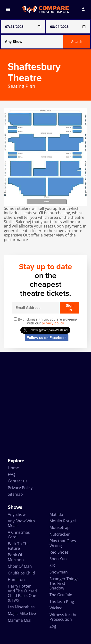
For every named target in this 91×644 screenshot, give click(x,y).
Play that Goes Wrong (63, 543)
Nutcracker (60, 534)
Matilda (56, 514)
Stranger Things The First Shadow (64, 584)
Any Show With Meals (21, 523)
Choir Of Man (20, 566)
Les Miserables (21, 607)
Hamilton (16, 580)
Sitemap (15, 494)
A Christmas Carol (19, 535)
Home (13, 468)
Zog (53, 626)
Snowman (59, 572)
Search (77, 42)
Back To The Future (19, 546)
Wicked (56, 608)
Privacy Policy (20, 488)
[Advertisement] (45, 405)
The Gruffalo (61, 595)
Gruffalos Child (21, 573)
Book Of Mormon (16, 557)
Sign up (70, 308)
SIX (52, 565)
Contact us (18, 481)
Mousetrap (60, 527)
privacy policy (53, 323)
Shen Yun (58, 559)
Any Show (17, 514)
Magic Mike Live (22, 613)
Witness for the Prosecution (63, 617)
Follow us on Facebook (47, 338)
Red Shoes (59, 552)
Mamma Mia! (20, 620)
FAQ (11, 474)
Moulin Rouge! (63, 521)
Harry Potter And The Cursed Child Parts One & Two (22, 593)
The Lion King (62, 601)
